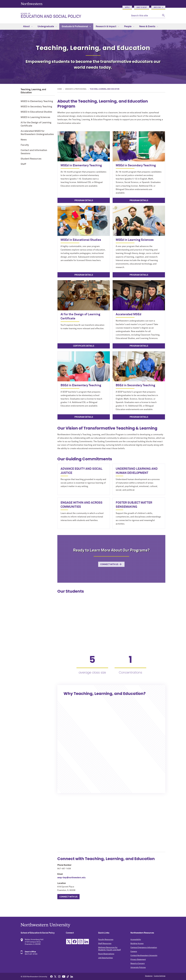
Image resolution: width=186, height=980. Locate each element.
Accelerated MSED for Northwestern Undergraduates (37, 133)
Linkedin (86, 942)
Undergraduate (47, 27)
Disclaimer (149, 976)
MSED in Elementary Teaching (37, 101)
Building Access (137, 944)
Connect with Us (109, 564)
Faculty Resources (106, 940)
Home (60, 89)
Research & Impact (107, 27)
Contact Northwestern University (144, 956)
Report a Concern (138, 964)
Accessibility (136, 940)
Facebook (75, 942)
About (28, 27)
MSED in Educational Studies (36, 112)
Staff (23, 164)
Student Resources (31, 159)
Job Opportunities (105, 958)
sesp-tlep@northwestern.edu (71, 878)
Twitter (69, 942)
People (129, 27)
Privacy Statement (138, 960)
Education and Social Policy (74, 16)
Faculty (25, 145)
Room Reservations (106, 954)
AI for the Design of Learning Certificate (36, 124)
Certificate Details (84, 346)
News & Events (149, 27)
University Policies (138, 968)
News (24, 140)
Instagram (80, 942)
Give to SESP (142, 7)
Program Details (84, 200)
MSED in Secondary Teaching (36, 107)
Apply (127, 7)
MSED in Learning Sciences (35, 117)
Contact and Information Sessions (34, 152)
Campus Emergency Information (144, 948)
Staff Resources (105, 944)
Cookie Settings (160, 976)
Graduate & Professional (76, 27)
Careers (134, 952)
